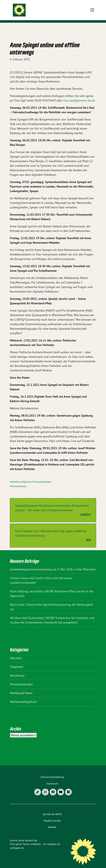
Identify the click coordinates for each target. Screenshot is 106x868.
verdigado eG (17, 843)
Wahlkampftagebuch (23, 697)
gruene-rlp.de (49, 9)
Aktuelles (15, 477)
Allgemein (26, 477)
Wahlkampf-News (21, 688)
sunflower (36, 839)
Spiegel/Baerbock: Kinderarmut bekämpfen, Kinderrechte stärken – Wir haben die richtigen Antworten (53, 505)
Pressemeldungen (42, 477)
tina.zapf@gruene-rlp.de (79, 95)
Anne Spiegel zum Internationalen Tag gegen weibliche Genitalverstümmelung (53, 530)
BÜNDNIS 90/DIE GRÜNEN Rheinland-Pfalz (56, 16)
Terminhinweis (19, 481)
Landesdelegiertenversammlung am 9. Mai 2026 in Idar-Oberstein (53, 564)
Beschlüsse (17, 670)
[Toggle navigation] (92, 28)
